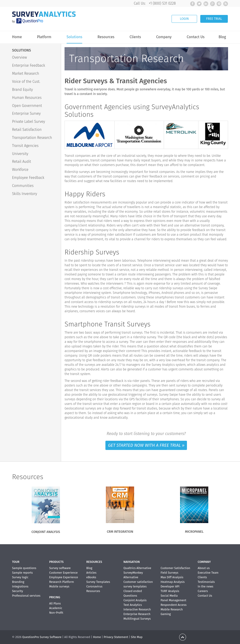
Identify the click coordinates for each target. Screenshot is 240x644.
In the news (206, 586)
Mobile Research (172, 609)
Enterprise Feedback (29, 65)
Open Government (27, 106)
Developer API (170, 586)
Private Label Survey (29, 122)
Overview (20, 57)
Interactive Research (137, 609)
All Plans (55, 603)
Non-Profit (56, 613)
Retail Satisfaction (27, 130)
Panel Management (173, 600)
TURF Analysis (170, 591)
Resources (106, 37)
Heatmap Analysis (173, 582)
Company (164, 37)
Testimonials (206, 582)
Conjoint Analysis (135, 600)
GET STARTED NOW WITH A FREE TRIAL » (146, 445)
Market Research (26, 73)
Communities (23, 186)
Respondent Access (174, 605)
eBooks (91, 577)
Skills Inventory (25, 194)
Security (18, 591)
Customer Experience (63, 573)
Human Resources (27, 98)
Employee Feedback (28, 178)
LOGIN (184, 19)
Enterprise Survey (27, 113)
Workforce (20, 170)
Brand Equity (23, 90)
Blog (222, 37)
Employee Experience (64, 577)
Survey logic (20, 577)
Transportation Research (32, 138)
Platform (44, 37)
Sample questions (24, 568)
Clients (135, 37)
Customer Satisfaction (175, 568)
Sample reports (23, 573)
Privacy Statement (116, 637)
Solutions (75, 37)
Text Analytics (133, 605)
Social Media (169, 596)
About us (204, 568)
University (20, 154)
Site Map (137, 637)
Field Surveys (169, 573)
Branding (18, 582)
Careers (203, 591)
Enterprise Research (137, 614)
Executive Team (208, 573)
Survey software (60, 568)
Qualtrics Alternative (137, 568)
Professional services (26, 596)
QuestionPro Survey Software (42, 637)
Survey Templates (98, 582)
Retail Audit (22, 162)
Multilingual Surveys (137, 619)
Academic (56, 608)
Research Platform (62, 582)
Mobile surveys (59, 586)
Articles (91, 573)
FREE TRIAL (214, 19)
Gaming (166, 614)
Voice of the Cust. (26, 82)
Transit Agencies (25, 146)
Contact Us (196, 37)
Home (17, 37)
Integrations (20, 586)
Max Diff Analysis (172, 577)
